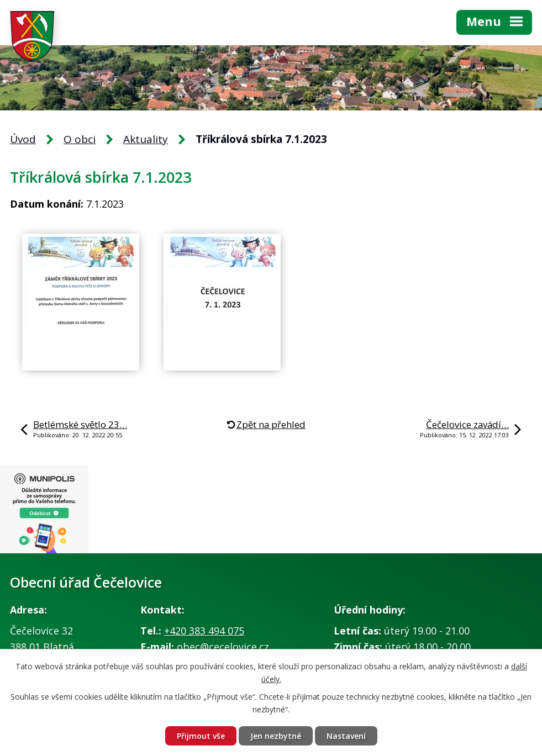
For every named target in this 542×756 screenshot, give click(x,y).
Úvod (23, 139)
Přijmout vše (201, 736)
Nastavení (346, 736)
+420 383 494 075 (204, 631)
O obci (80, 139)
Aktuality (146, 139)
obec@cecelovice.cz (223, 647)
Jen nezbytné (276, 736)
